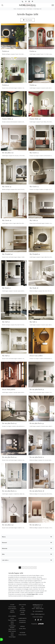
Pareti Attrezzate (12, 620)
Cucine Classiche (12, 611)
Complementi (22, 622)
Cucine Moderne (12, 609)
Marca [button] (4, 537)
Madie (12, 622)
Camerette (22, 614)
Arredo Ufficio (22, 629)
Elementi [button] (4, 543)
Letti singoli (22, 610)
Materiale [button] (5, 549)
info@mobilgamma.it (40, 614)
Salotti (12, 624)
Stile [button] (3, 554)
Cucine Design (12, 607)
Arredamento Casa (21, 9)
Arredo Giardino (22, 635)
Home (15, 9)
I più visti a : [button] (5, 560)
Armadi (22, 612)
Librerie (12, 618)
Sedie (12, 635)
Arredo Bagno (29, 9)
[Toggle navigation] (53, 5)
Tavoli (12, 633)
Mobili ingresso (12, 631)
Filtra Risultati (28, 20)
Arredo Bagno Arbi (37, 9)
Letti (22, 607)
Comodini (22, 609)
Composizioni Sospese (12, 627)
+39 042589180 (39, 611)
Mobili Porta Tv (12, 629)
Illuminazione (22, 620)
